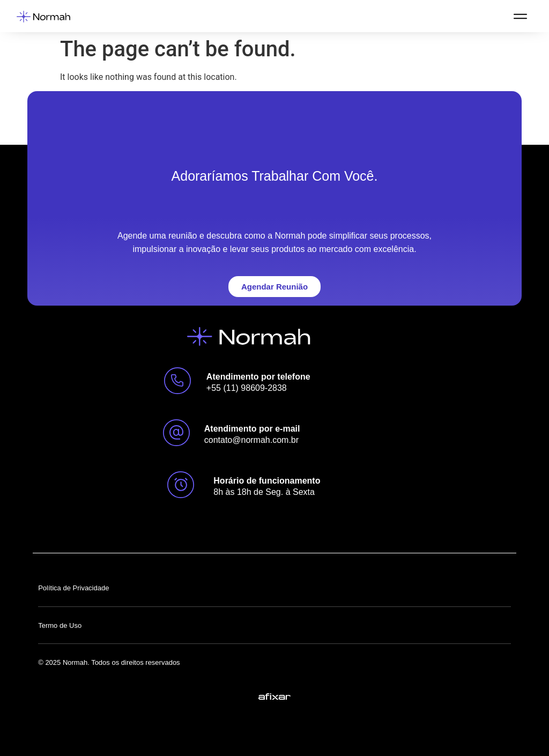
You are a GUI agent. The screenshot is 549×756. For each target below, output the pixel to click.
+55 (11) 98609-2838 (247, 388)
